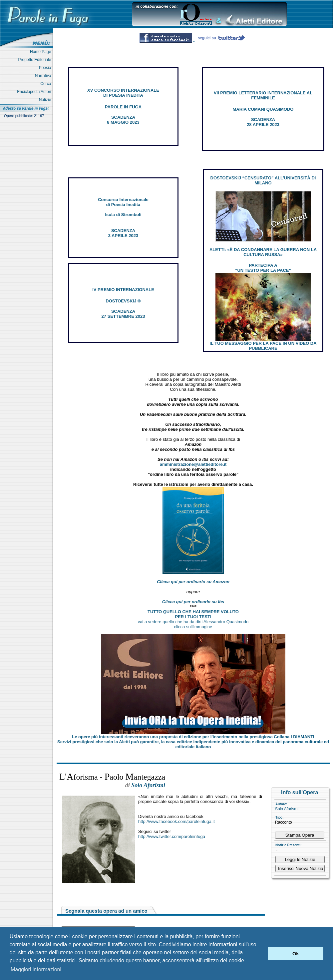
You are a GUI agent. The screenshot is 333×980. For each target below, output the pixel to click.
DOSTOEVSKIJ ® (123, 301)
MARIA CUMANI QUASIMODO (263, 109)
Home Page (42, 52)
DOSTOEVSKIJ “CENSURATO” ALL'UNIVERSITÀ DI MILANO (263, 180)
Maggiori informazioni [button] (36, 969)
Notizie (46, 100)
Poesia (46, 68)
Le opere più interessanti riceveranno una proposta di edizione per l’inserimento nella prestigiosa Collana (193, 737)
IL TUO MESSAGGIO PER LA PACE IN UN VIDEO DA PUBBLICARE (263, 346)
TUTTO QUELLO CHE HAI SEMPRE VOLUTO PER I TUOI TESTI (193, 614)
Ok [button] (296, 954)
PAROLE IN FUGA (123, 107)
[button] (261, 954)
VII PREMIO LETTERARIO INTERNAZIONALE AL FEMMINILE (263, 95)
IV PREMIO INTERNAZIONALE (123, 290)
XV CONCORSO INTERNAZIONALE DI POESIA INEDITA (123, 93)
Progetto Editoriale (36, 60)
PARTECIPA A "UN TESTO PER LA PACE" (263, 268)
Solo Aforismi (287, 809)
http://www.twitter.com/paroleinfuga (172, 836)
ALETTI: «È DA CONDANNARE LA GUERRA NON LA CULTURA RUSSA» (263, 252)
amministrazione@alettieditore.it (193, 464)
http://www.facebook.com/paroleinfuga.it (176, 821)
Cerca (47, 84)
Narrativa (44, 76)
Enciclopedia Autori (35, 92)
